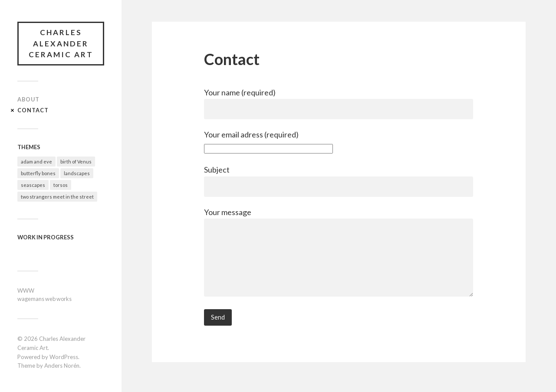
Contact (33, 110)
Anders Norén (62, 366)
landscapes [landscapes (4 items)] (77, 173)
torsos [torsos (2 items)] (61, 185)
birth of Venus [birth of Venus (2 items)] (76, 162)
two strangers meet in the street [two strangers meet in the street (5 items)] (57, 197)
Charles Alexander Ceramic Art (61, 43)
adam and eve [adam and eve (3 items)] (36, 162)
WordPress (64, 357)
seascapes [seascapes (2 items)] (33, 185)
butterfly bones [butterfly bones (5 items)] (38, 173)
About (28, 99)
